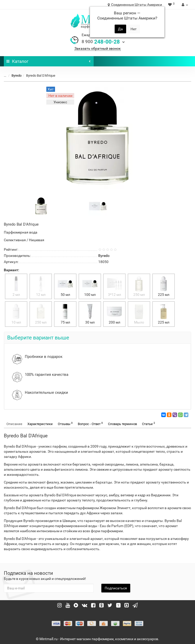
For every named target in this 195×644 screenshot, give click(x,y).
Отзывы (65, 424)
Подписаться (116, 588)
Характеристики (40, 424)
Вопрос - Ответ (90, 424)
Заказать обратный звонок (98, 48)
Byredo (17, 76)
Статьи (149, 424)
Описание (14, 424)
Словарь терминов (122, 424)
